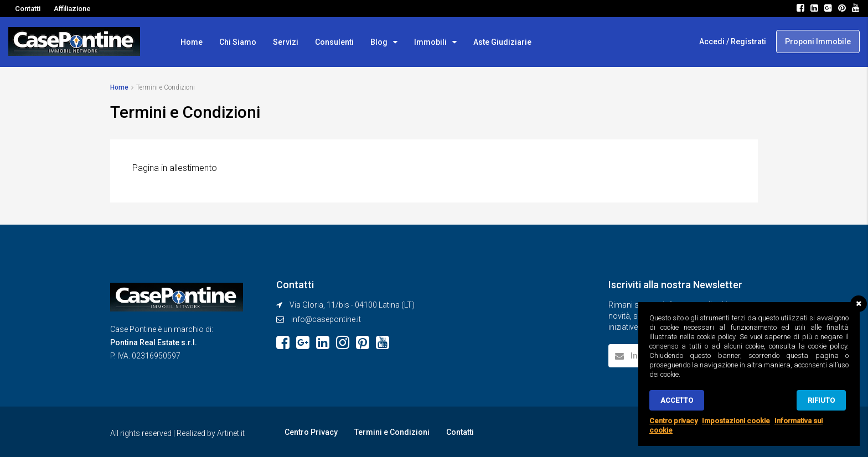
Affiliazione (72, 9)
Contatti (28, 9)
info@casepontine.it (326, 319)
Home (192, 42)
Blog (379, 42)
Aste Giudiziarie (502, 42)
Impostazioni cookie (736, 421)
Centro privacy (673, 421)
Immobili (430, 42)
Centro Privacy (311, 432)
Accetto (677, 400)
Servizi (286, 42)
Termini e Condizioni (392, 432)
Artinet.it (231, 433)
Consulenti (334, 42)
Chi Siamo (238, 42)
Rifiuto (821, 400)
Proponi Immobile (818, 41)
